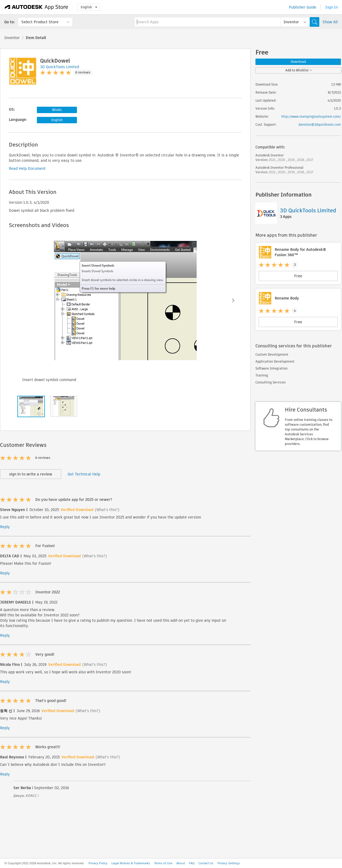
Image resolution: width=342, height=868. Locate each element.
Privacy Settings (229, 863)
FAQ (192, 863)
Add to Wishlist (299, 70)
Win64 (57, 110)
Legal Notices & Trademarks (131, 863)
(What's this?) (107, 510)
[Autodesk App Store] (36, 7)
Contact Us (206, 863)
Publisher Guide (303, 7)
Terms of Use (163, 863)
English (89, 7)
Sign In (331, 7)
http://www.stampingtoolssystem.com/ (311, 116)
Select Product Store (40, 22)
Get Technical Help (84, 474)
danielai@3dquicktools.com (320, 124)
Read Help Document (27, 168)
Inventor (12, 38)
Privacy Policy (98, 863)
